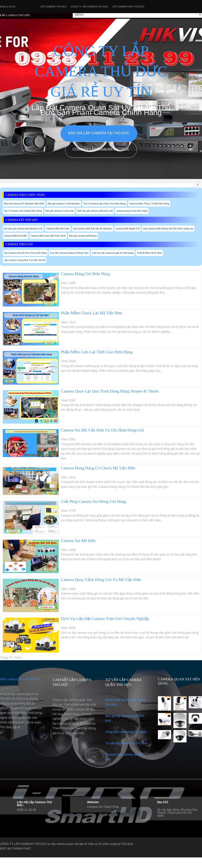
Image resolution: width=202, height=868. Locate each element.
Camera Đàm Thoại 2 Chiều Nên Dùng (149, 204)
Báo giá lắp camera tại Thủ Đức (99, 133)
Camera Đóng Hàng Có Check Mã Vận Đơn (98, 468)
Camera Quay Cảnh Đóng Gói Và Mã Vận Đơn (101, 580)
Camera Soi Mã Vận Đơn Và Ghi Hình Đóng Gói (102, 430)
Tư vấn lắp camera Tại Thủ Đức (127, 743)
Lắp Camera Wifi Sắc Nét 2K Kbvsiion (93, 229)
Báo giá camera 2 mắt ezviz (60, 211)
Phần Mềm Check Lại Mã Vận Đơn (92, 313)
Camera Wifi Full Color (58, 229)
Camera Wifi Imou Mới (15, 236)
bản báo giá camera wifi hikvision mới (23, 229)
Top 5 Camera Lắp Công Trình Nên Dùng (104, 204)
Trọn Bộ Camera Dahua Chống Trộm (69, 253)
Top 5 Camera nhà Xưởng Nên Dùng (23, 211)
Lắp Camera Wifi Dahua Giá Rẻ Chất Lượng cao (168, 229)
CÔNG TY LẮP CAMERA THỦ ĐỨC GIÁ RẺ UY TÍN (101, 71)
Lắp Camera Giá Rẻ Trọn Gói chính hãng (25, 253)
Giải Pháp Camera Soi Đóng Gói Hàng (93, 501)
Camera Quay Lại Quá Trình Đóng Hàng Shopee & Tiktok (110, 391)
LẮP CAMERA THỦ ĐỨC (15, 15)
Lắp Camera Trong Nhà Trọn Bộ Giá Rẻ (24, 260)
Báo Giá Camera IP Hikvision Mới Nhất (24, 204)
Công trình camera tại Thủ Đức (126, 732)
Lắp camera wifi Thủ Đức (128, 7)
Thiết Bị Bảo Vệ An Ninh (149, 253)
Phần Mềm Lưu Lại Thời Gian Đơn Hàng (97, 352)
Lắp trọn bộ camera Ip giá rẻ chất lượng (113, 253)
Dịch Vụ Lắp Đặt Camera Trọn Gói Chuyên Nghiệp (105, 619)
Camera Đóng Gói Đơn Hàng (85, 274)
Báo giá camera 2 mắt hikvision (64, 204)
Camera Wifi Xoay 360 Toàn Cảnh (48, 236)
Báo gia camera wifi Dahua (83, 236)
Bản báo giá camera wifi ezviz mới (95, 211)
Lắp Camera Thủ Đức (54, 7)
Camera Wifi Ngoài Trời (128, 229)
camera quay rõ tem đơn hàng (132, 211)
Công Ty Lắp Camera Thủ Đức (90, 7)
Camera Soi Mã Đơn (78, 541)
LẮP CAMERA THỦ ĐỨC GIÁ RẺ (20, 679)
